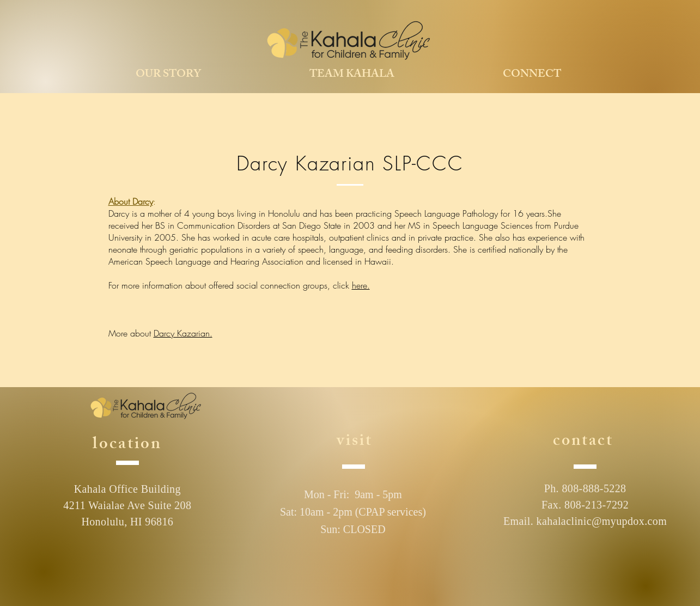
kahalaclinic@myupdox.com (602, 521)
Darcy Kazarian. (183, 333)
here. (361, 285)
